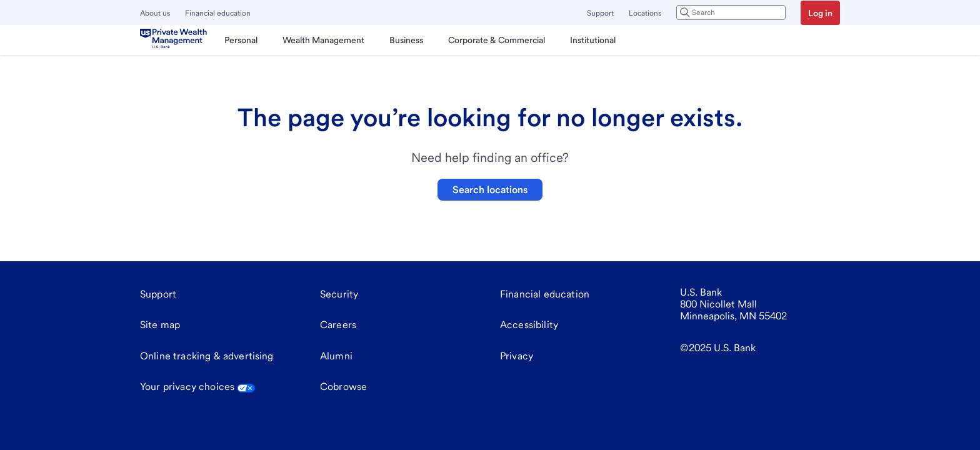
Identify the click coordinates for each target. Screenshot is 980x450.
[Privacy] (517, 356)
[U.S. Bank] (176, 40)
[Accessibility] (529, 325)
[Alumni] (336, 356)
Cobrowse (343, 387)
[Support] (158, 294)
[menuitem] (241, 40)
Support (600, 13)
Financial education (218, 13)
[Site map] (160, 325)
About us (155, 13)
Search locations (490, 190)
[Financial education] (545, 294)
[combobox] (731, 12)
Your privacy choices (197, 387)
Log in (820, 13)
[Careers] (338, 325)
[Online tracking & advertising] (207, 356)
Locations (645, 13)
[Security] (339, 294)
